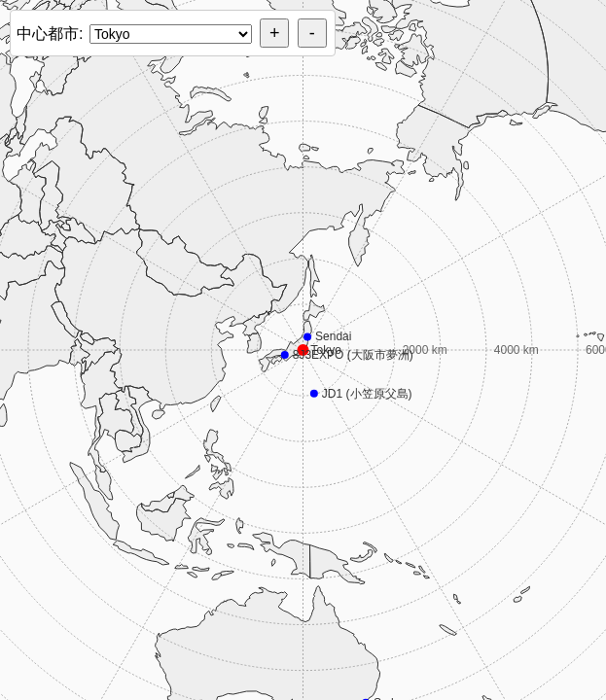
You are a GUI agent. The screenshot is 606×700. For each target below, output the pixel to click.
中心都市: (50, 34)
